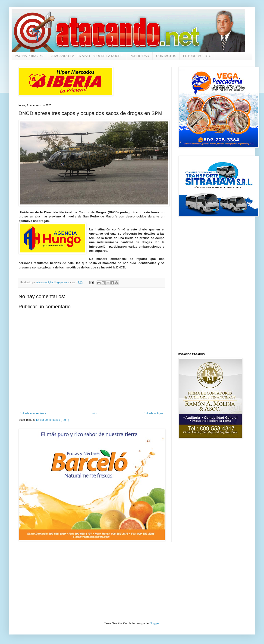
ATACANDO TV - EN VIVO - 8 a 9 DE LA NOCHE (87, 56)
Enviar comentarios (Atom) (53, 420)
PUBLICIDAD (139, 56)
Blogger (154, 623)
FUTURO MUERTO (197, 56)
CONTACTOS (166, 56)
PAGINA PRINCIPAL (30, 56)
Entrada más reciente (33, 413)
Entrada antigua (153, 413)
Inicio (95, 413)
